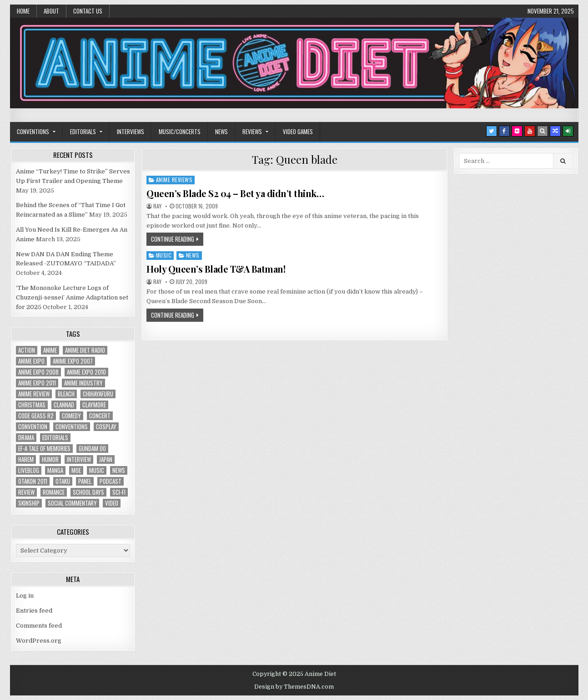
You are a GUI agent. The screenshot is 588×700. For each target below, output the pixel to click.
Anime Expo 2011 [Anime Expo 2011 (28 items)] (37, 383)
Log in (25, 596)
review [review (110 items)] (26, 492)
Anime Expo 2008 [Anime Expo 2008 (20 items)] (38, 372)
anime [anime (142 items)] (50, 350)
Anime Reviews (174, 180)
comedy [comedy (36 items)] (71, 416)
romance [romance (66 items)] (54, 492)
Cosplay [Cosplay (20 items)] (106, 427)
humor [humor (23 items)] (50, 459)
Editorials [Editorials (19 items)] (55, 438)
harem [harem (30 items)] (26, 459)
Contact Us (88, 11)
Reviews (252, 132)
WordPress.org (39, 641)
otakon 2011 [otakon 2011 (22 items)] (33, 481)
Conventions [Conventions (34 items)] (72, 427)
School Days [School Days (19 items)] (88, 492)
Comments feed (39, 626)
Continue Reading (173, 239)
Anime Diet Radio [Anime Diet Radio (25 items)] (85, 350)
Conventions (33, 132)
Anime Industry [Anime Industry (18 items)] (83, 383)
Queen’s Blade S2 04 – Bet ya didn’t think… (235, 193)
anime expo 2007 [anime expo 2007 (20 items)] (73, 361)
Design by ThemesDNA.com (294, 687)
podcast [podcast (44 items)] (111, 481)
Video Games (298, 132)
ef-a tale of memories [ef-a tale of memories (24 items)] (44, 449)
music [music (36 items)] (97, 470)
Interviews (131, 132)
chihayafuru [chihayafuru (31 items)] (98, 394)
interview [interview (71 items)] (79, 459)
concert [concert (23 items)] (100, 416)
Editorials (83, 132)
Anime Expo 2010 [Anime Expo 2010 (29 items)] (86, 372)
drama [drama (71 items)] (26, 438)
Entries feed (34, 611)
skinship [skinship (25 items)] (29, 503)
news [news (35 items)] (119, 470)
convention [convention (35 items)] (33, 427)
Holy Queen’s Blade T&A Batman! (216, 269)
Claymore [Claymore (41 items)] (94, 405)
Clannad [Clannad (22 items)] (64, 405)
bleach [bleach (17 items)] (66, 394)
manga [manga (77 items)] (55, 470)
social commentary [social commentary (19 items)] (72, 503)
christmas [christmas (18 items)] (32, 405)
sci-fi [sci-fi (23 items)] (119, 492)
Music (164, 255)
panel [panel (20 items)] (85, 481)
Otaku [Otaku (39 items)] (63, 481)
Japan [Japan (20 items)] (106, 459)
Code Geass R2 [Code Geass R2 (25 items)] (36, 416)
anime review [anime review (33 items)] (34, 394)
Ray (157, 206)
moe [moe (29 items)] (76, 470)
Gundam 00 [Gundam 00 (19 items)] (92, 449)
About (51, 11)
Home (23, 11)
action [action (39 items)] (27, 350)
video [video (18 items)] (112, 503)
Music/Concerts (180, 132)
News (221, 132)
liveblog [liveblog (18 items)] (29, 470)
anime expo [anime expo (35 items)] (31, 361)
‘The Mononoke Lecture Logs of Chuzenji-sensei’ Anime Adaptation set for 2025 (72, 297)
